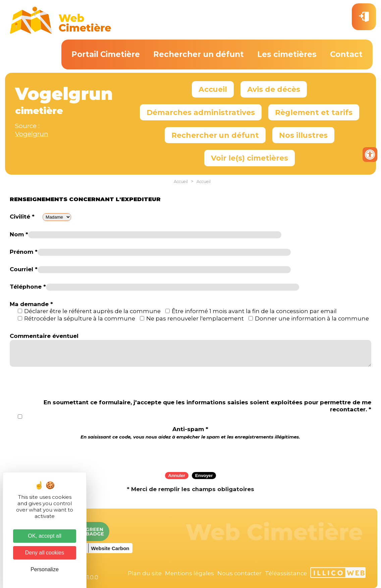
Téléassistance (286, 573)
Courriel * (24, 269)
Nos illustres (303, 135)
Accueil (213, 89)
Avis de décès (274, 89)
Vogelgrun (32, 134)
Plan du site (145, 573)
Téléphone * (28, 287)
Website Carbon (110, 548)
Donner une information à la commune (312, 318)
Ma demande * (31, 304)
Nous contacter (239, 573)
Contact (346, 54)
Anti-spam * (190, 433)
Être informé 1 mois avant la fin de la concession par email (254, 311)
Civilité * (22, 217)
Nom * (19, 234)
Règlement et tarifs (314, 112)
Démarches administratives (201, 112)
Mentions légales (189, 573)
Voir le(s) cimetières (250, 158)
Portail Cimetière (106, 54)
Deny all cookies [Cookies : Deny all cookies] (45, 553)
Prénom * (24, 252)
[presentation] (190, 454)
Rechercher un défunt (199, 54)
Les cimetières (287, 54)
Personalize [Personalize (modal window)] (45, 569)
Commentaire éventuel (44, 336)
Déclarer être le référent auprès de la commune (92, 311)
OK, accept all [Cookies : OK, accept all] (45, 536)
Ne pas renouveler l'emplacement (195, 318)
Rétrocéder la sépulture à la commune (80, 318)
